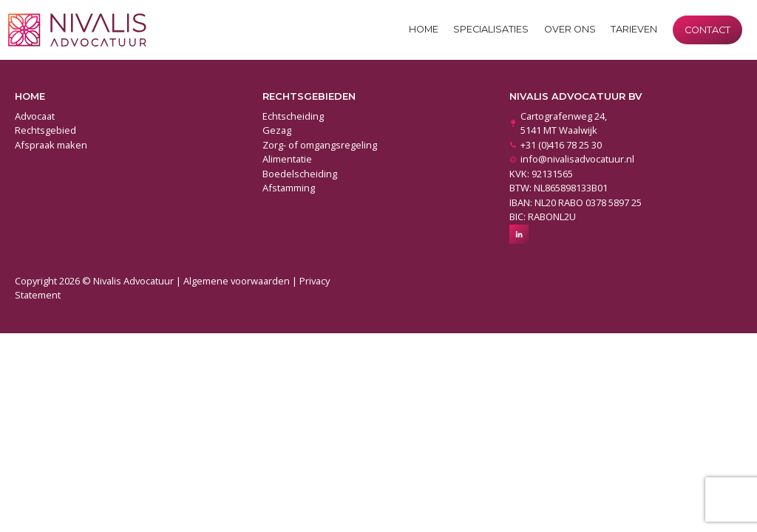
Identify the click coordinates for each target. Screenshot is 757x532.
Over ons (570, 29)
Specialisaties (491, 29)
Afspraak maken (51, 145)
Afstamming (289, 188)
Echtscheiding (293, 116)
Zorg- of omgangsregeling (320, 145)
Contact (707, 30)
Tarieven (634, 29)
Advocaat (35, 116)
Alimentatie (287, 159)
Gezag (277, 130)
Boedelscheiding (300, 174)
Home (424, 29)
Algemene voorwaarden (237, 281)
